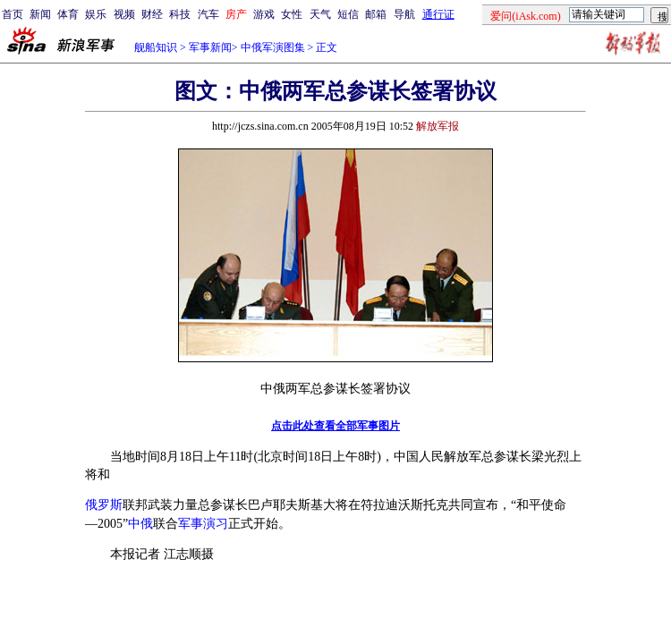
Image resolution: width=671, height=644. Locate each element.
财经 (152, 14)
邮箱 (376, 14)
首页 (13, 14)
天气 (320, 14)
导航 (404, 14)
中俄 (140, 524)
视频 (124, 14)
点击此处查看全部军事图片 (335, 426)
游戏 (264, 14)
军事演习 (203, 524)
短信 (348, 14)
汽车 (208, 14)
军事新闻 (210, 47)
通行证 (438, 14)
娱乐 (96, 14)
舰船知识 (156, 47)
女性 (292, 14)
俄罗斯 (104, 505)
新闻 (40, 14)
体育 (68, 14)
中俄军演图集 (273, 47)
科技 (180, 14)
